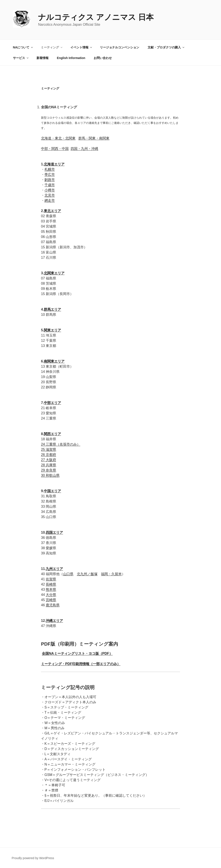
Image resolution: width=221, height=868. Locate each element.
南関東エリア (54, 361)
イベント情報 (81, 47)
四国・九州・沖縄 (84, 149)
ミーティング (52, 47)
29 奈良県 (49, 470)
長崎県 (51, 584)
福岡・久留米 (111, 574)
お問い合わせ (103, 58)
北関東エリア (54, 273)
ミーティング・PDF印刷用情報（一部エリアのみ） (81, 664)
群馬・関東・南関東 (94, 138)
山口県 (68, 574)
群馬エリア (52, 309)
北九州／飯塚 (87, 574)
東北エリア (52, 211)
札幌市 (50, 169)
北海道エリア (54, 164)
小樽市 (50, 190)
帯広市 (50, 175)
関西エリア (52, 434)
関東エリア (52, 330)
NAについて (23, 47)
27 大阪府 (49, 460)
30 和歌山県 (50, 475)
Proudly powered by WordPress (33, 858)
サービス (21, 58)
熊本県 (51, 590)
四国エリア (54, 532)
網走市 (50, 200)
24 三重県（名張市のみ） (61, 444)
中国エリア (52, 491)
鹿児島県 (53, 605)
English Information (71, 58)
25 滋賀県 (49, 449)
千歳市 (50, 185)
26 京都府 (49, 455)
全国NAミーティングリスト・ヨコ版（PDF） (77, 653)
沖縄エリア (54, 621)
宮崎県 (51, 600)
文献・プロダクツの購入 (166, 47)
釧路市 (50, 180)
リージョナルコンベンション (120, 47)
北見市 (50, 195)
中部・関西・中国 (55, 149)
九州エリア (54, 569)
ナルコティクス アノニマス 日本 (96, 17)
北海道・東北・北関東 (58, 138)
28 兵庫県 (49, 465)
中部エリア (52, 403)
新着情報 (43, 58)
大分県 (51, 595)
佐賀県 (51, 579)
